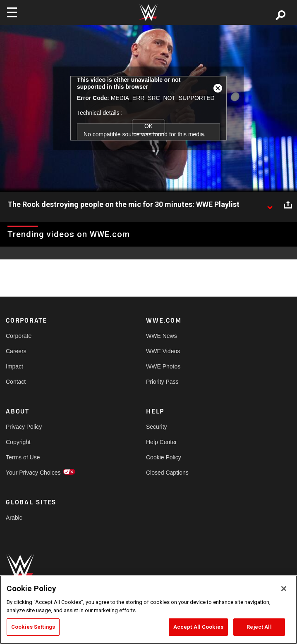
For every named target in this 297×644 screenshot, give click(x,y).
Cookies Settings (33, 627)
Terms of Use (23, 457)
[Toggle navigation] (12, 12)
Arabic (14, 518)
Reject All (259, 627)
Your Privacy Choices (33, 473)
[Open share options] (288, 205)
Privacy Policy (24, 427)
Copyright (18, 442)
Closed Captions (167, 473)
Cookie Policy (164, 457)
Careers (16, 351)
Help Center (162, 442)
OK (148, 126)
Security (157, 427)
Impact (14, 366)
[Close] (284, 589)
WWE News (162, 336)
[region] (148, 610)
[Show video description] (270, 205)
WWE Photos (163, 366)
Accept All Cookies (198, 627)
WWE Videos (163, 351)
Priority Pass (162, 382)
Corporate (19, 336)
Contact (16, 382)
